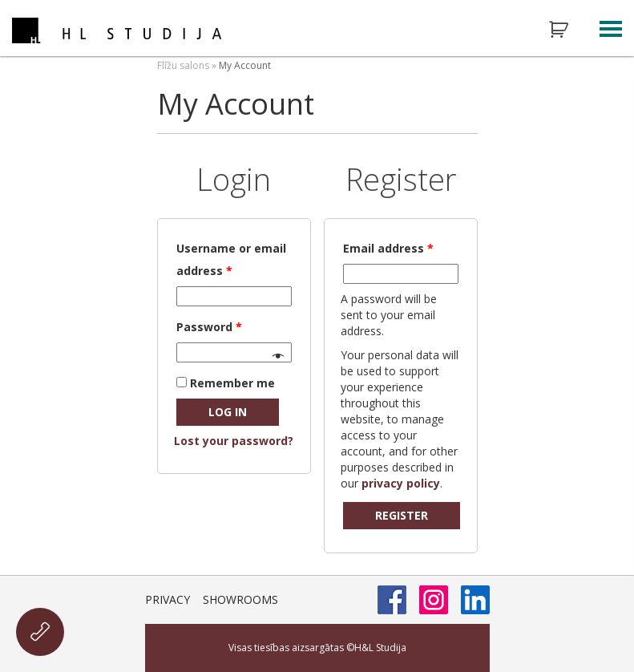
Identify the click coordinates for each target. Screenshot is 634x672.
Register (402, 515)
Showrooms (240, 599)
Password (209, 327)
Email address (388, 248)
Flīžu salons (183, 65)
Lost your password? (234, 441)
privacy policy (401, 483)
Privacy (168, 599)
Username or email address (231, 259)
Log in (228, 412)
